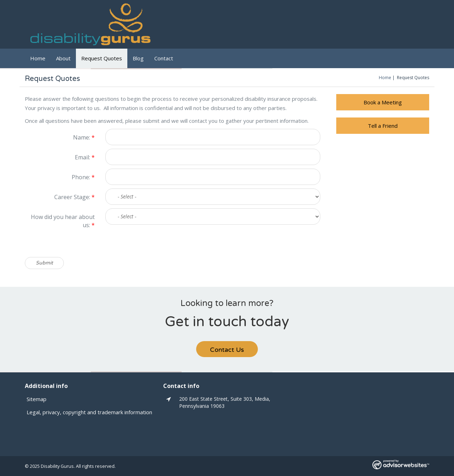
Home (38, 58)
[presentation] (159, 243)
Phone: (83, 177)
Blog (138, 58)
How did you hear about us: (63, 221)
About (63, 58)
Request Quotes (102, 58)
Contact (164, 58)
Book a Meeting (383, 102)
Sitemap (37, 399)
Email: (85, 157)
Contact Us (227, 350)
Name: (84, 137)
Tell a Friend (383, 126)
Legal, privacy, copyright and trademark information (89, 412)
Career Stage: (74, 197)
